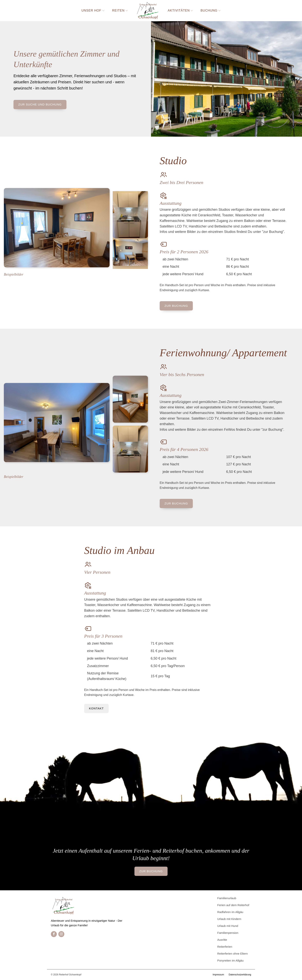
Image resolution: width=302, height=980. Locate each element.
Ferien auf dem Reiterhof (233, 905)
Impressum (218, 975)
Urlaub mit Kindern (229, 919)
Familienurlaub (227, 898)
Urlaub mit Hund (228, 926)
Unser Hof (93, 10)
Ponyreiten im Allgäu (230, 960)
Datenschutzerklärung (240, 975)
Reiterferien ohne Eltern (232, 954)
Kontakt (96, 708)
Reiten (120, 10)
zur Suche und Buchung (40, 104)
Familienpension (228, 933)
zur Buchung (176, 306)
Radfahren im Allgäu (230, 912)
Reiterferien (225, 947)
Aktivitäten (180, 10)
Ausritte (222, 940)
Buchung (211, 10)
